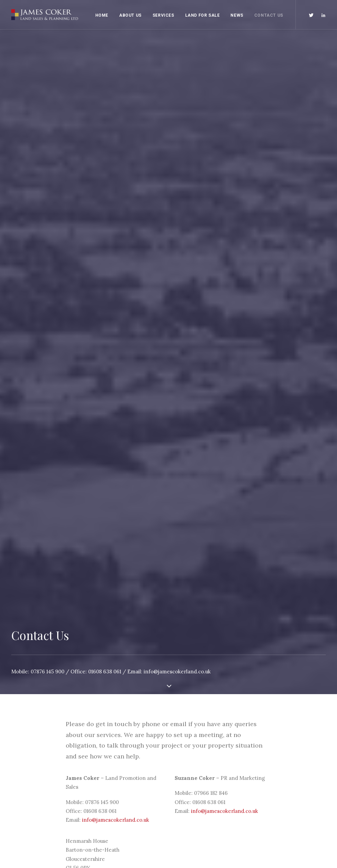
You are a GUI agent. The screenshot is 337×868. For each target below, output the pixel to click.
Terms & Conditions (197, 781)
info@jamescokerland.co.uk (177, 173)
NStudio (308, 765)
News (237, 15)
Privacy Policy (190, 773)
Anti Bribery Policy (196, 765)
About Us (130, 15)
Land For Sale (203, 15)
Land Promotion (111, 781)
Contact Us (269, 15)
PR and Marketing (113, 789)
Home (102, 15)
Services (163, 15)
